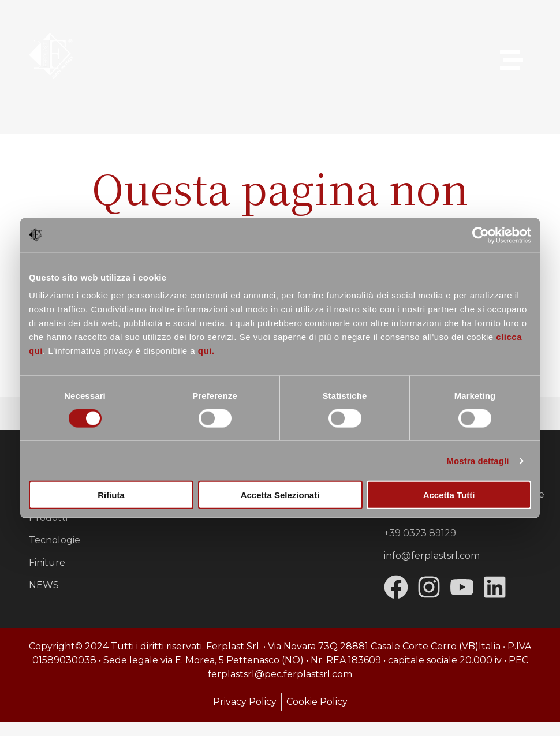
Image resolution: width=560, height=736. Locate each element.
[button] (512, 62)
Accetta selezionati (280, 495)
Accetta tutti (449, 495)
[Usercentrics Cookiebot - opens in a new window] (481, 235)
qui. (206, 351)
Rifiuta (111, 495)
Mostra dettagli (477, 460)
